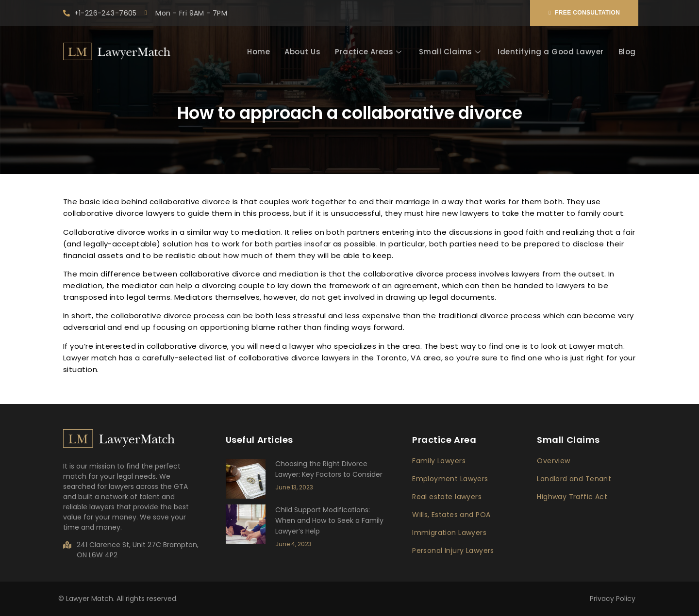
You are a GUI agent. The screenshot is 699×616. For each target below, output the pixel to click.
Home (258, 52)
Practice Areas (370, 52)
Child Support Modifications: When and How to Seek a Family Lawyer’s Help (329, 520)
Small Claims (451, 52)
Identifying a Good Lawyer (551, 52)
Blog (627, 52)
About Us (302, 52)
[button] (584, 13)
